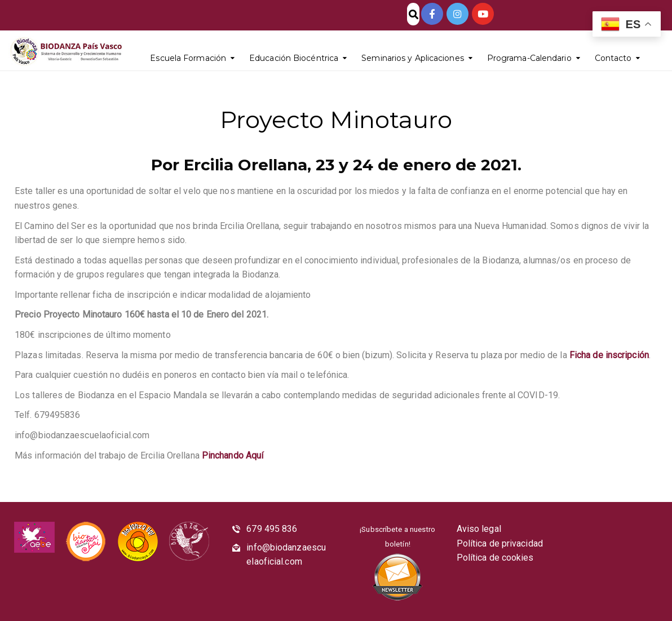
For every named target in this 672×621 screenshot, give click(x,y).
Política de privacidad (500, 543)
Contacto (613, 58)
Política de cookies (495, 558)
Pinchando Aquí (233, 455)
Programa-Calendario (529, 58)
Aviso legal (479, 529)
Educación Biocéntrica (294, 58)
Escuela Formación (188, 58)
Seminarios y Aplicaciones (413, 58)
